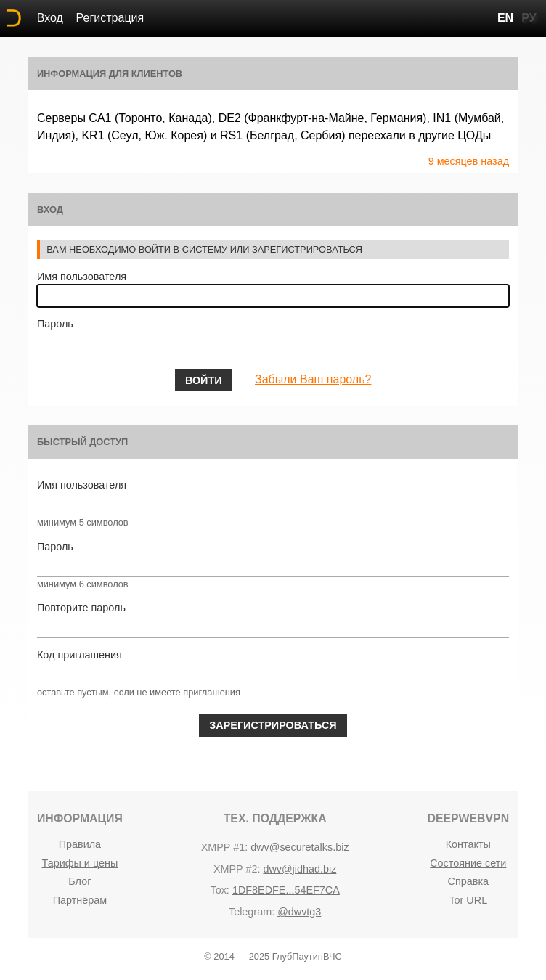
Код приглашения (80, 655)
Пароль (55, 324)
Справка (468, 881)
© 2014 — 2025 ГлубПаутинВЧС (273, 956)
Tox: (219, 890)
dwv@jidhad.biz (300, 869)
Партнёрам (80, 900)
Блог (80, 881)
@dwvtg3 (299, 912)
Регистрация (110, 18)
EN (505, 18)
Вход (50, 18)
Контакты (468, 844)
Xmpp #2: (237, 869)
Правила (80, 844)
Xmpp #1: (225, 847)
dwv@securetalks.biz (300, 847)
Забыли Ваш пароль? (313, 379)
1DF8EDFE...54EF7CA (286, 890)
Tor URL (468, 900)
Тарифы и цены (80, 863)
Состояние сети (468, 863)
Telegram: (252, 912)
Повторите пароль (81, 608)
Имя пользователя (82, 277)
